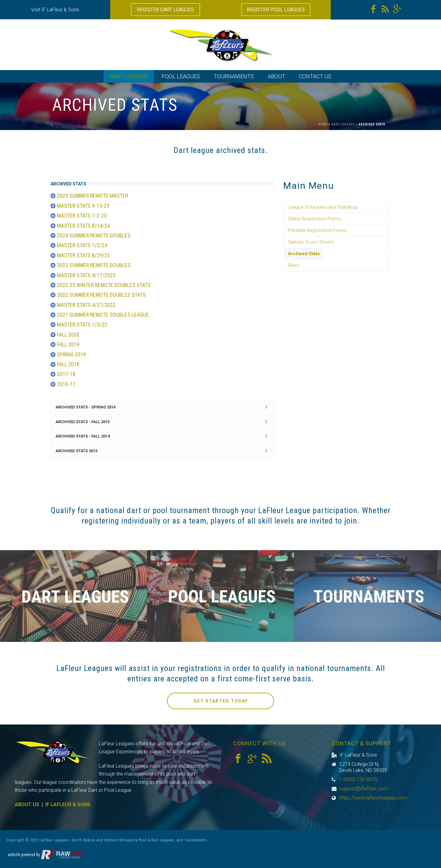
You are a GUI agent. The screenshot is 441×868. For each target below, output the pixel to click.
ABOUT (276, 76)
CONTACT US (315, 76)
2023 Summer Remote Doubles (94, 265)
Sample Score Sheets (311, 242)
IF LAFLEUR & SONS (68, 805)
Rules (294, 265)
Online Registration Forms (314, 219)
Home (323, 124)
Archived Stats (304, 254)
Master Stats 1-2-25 (82, 216)
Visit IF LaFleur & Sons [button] (55, 10)
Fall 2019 (68, 344)
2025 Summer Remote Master (92, 196)
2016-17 (66, 384)
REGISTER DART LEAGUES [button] (165, 10)
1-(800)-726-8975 (358, 780)
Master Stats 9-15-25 (83, 206)
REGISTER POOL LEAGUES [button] (276, 10)
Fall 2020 (68, 335)
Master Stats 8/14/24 (83, 226)
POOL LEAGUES (181, 76)
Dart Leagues (343, 124)
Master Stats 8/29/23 (83, 255)
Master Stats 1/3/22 (82, 324)
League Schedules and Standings (323, 207)
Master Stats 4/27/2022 (86, 305)
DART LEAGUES (129, 76)
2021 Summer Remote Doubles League (103, 315)
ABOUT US (27, 805)
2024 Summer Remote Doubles (94, 235)
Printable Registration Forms (317, 230)
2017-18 (66, 374)
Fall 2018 (68, 364)
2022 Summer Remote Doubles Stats (101, 295)
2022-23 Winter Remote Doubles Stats (104, 285)
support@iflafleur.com (363, 789)
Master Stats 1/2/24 (82, 245)
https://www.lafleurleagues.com (373, 798)
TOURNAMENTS (234, 76)
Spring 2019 (71, 354)
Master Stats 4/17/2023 (86, 275)
